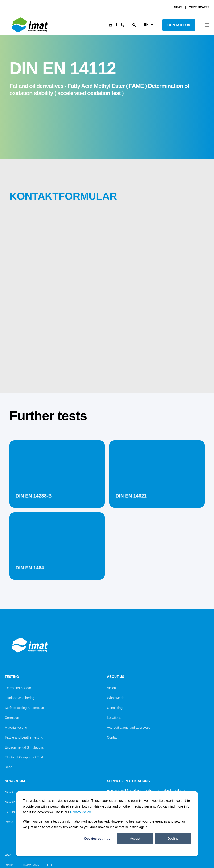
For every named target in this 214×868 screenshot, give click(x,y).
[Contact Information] (122, 25)
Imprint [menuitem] (9, 865)
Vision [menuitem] (111, 688)
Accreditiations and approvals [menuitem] (129, 728)
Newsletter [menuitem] (12, 802)
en (146, 25)
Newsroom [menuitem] (15, 781)
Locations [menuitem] (114, 718)
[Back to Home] (31, 32)
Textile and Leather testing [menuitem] (24, 737)
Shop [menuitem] (9, 767)
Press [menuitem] (9, 822)
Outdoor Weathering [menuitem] (20, 698)
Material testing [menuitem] (16, 728)
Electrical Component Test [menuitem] (24, 757)
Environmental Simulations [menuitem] (24, 747)
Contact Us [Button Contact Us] (179, 25)
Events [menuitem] (10, 812)
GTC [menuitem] (50, 865)
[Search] (135, 25)
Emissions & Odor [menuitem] (18, 688)
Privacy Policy (80, 812)
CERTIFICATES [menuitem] (199, 7)
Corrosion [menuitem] (12, 718)
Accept (135, 839)
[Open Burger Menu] (207, 25)
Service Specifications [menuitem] (128, 781)
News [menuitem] (9, 792)
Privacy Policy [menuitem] (30, 865)
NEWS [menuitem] (178, 7)
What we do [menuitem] (116, 698)
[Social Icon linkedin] (111, 25)
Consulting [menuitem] (115, 708)
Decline (173, 839)
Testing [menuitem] (12, 677)
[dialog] (107, 824)
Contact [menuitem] (113, 737)
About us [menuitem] (116, 677)
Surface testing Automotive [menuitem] (24, 708)
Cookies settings (97, 839)
